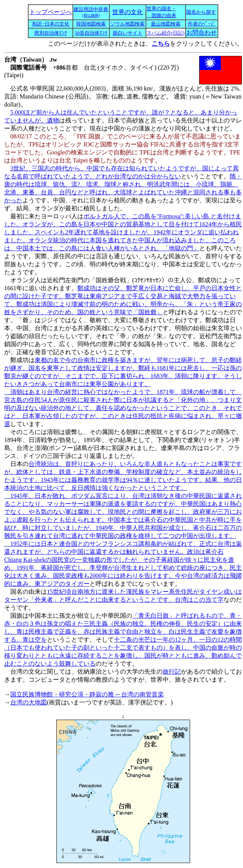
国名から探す (201, 12)
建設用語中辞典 (91, 12)
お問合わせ (201, 33)
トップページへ (51, 12)
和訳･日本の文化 (51, 24)
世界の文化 (128, 12)
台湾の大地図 (29, 702)
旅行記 (172, 672)
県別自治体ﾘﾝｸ (51, 33)
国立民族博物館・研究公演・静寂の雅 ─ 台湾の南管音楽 (87, 694)
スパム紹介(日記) (166, 33)
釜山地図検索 (166, 24)
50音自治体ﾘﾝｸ (91, 33)
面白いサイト (128, 33)
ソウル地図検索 (127, 24)
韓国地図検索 (91, 24)
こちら (161, 44)
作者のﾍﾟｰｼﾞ (202, 24)
